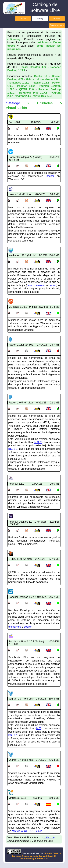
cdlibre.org (14, 39)
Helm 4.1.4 (32, 79)
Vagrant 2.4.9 (23, 96)
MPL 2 (38, 442)
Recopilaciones (57, 25)
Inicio (23, 18)
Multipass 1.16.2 (19, 83)
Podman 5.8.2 (26, 86)
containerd (39, 285)
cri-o (29, 285)
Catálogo (40, 18)
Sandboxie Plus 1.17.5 (33, 93)
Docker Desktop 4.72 (33, 67)
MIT (39, 728)
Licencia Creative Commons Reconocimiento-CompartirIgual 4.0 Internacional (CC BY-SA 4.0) (36, 856)
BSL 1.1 (13, 449)
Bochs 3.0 (41, 76)
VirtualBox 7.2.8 (43, 96)
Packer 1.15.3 (41, 83)
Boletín (57, 18)
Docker (50, 176)
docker (53, 285)
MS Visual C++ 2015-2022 (27, 831)
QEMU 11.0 (26, 89)
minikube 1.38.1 (51, 79)
